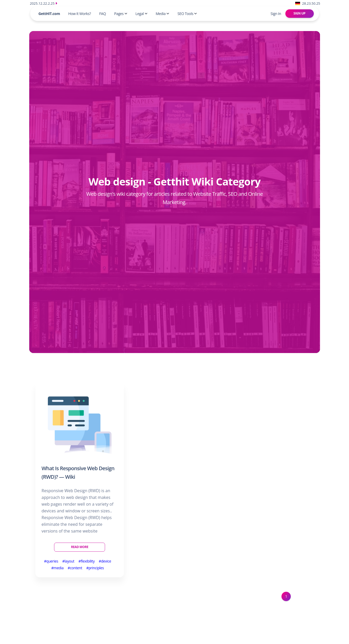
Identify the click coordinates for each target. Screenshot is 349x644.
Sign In (276, 14)
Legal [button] (142, 14)
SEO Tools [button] (187, 14)
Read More (80, 547)
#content (75, 568)
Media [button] (162, 14)
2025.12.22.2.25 (44, 3)
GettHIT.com (49, 14)
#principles (95, 568)
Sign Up (300, 13)
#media (57, 568)
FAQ (102, 14)
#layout (68, 561)
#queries (51, 561)
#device (105, 561)
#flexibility (86, 561)
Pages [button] (121, 14)
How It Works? (80, 14)
